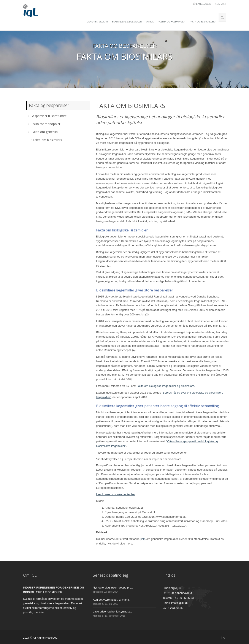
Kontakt (220, 4)
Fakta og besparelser (203, 22)
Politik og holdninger (171, 22)
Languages (203, 4)
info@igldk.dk (180, 603)
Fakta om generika (43, 132)
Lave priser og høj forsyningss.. (112, 612)
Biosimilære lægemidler (127, 22)
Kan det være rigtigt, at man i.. (112, 600)
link (143, 539)
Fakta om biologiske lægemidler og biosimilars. (166, 386)
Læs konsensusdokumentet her (116, 494)
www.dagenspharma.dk (171, 517)
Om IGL (150, 22)
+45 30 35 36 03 (183, 598)
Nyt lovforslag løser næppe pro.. (113, 588)
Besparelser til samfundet (48, 116)
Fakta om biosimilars (46, 140)
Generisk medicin (97, 22)
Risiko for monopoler (44, 124)
